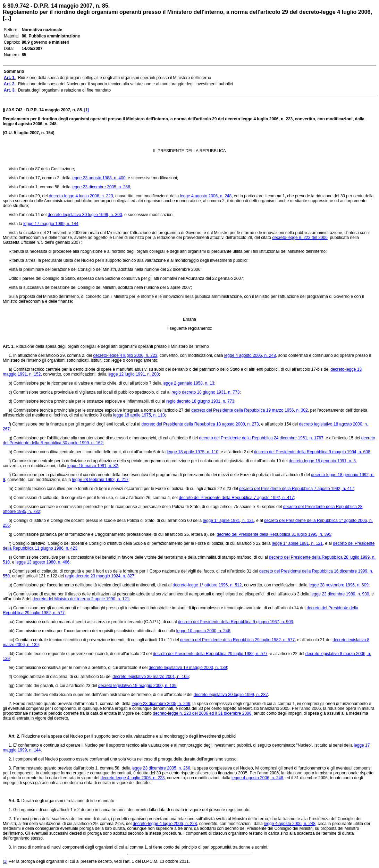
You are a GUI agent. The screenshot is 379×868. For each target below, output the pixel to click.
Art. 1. (9, 346)
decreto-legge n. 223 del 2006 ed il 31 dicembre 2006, (203, 713)
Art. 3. (11, 801)
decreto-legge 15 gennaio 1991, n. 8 (322, 461)
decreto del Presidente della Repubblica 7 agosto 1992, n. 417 (297, 489)
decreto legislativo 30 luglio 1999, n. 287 (231, 695)
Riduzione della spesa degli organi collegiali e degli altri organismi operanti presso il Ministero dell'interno (112, 346)
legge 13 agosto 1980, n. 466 (43, 562)
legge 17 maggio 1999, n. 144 (51, 224)
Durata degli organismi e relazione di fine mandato (67, 801)
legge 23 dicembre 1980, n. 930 (340, 594)
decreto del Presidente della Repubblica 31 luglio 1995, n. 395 (274, 534)
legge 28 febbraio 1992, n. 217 (100, 480)
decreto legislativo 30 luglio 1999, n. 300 (85, 215)
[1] (87, 110)
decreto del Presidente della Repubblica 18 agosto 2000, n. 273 (200, 424)
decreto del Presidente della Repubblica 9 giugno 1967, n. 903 (236, 622)
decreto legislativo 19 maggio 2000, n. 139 (188, 668)
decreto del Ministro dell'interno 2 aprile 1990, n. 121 (81, 599)
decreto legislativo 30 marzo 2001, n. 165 (150, 677)
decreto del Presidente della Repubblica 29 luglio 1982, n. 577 (237, 640)
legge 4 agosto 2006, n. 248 (206, 196)
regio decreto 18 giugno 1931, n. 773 (205, 392)
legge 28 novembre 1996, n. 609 (339, 585)
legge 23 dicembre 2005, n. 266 (101, 187)
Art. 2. (11, 736)
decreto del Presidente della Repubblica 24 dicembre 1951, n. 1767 (261, 438)
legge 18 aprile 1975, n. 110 (139, 415)
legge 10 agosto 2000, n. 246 (203, 631)
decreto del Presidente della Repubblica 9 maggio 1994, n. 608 (312, 452)
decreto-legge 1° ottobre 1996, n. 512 (207, 585)
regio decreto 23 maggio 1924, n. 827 (99, 576)
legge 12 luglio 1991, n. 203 (133, 374)
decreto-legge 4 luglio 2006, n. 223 (81, 196)
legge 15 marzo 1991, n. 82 (93, 466)
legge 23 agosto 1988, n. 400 (98, 178)
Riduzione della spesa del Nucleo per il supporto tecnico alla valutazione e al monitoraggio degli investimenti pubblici (128, 736)
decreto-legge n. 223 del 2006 (300, 238)
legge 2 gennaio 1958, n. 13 (188, 383)
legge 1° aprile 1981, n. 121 (229, 521)
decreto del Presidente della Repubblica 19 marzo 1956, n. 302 (250, 410)
